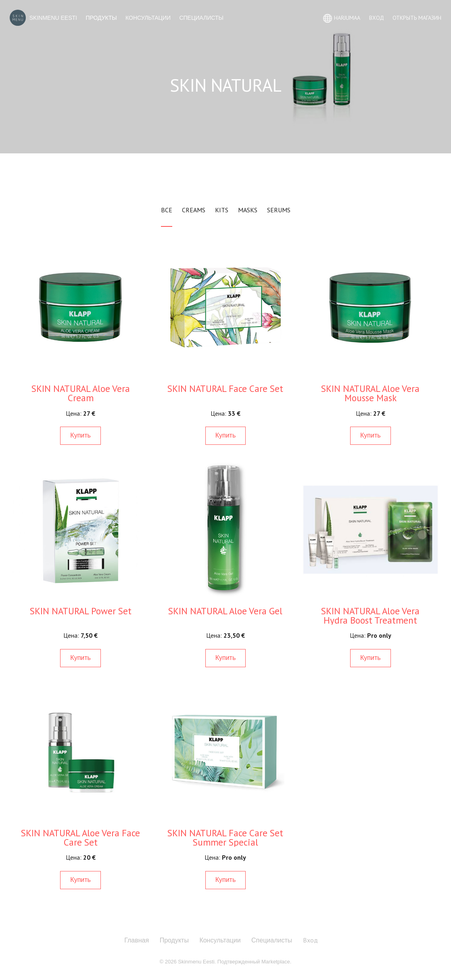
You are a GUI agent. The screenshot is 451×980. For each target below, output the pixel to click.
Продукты (101, 18)
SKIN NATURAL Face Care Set (225, 388)
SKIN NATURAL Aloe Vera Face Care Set (80, 838)
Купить (80, 435)
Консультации (148, 18)
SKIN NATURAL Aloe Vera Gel (225, 611)
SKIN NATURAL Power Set (81, 611)
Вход (310, 940)
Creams (194, 210)
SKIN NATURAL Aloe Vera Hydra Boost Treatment (370, 616)
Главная (137, 940)
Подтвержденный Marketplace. (255, 962)
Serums (279, 210)
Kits (222, 210)
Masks (248, 210)
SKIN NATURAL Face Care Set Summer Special (225, 838)
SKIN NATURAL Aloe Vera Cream (81, 393)
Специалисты (201, 18)
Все (167, 210)
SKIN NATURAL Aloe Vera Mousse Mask (370, 393)
